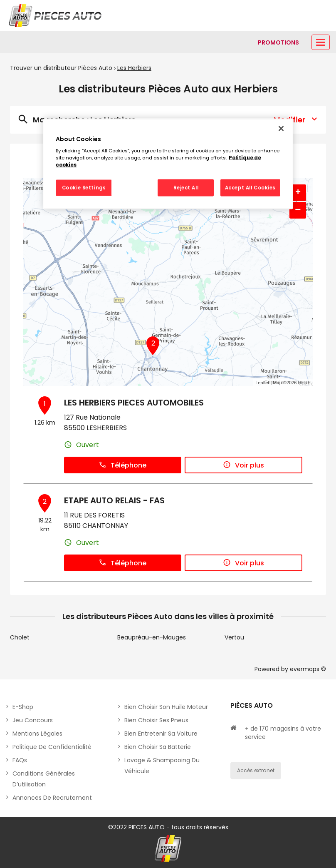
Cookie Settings (84, 187)
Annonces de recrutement (52, 798)
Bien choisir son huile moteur (166, 707)
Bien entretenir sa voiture (161, 734)
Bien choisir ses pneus (156, 720)
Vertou (234, 637)
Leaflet (262, 383)
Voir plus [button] (243, 465)
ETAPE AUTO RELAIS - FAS (114, 500)
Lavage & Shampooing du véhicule (162, 766)
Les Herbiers (134, 68)
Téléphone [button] (122, 465)
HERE (304, 383)
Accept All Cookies (250, 187)
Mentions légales (37, 734)
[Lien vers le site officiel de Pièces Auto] (56, 16)
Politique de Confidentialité (52, 747)
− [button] (298, 210)
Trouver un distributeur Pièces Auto (61, 68)
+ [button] (298, 193)
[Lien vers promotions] (278, 42)
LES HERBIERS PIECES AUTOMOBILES (134, 403)
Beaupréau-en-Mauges (152, 637)
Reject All (186, 187)
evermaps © (308, 669)
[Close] (281, 128)
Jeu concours (33, 720)
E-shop (23, 707)
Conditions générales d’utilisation (44, 779)
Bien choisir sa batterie (158, 747)
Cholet (20, 637)
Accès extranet (256, 770)
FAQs (20, 760)
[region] (168, 164)
